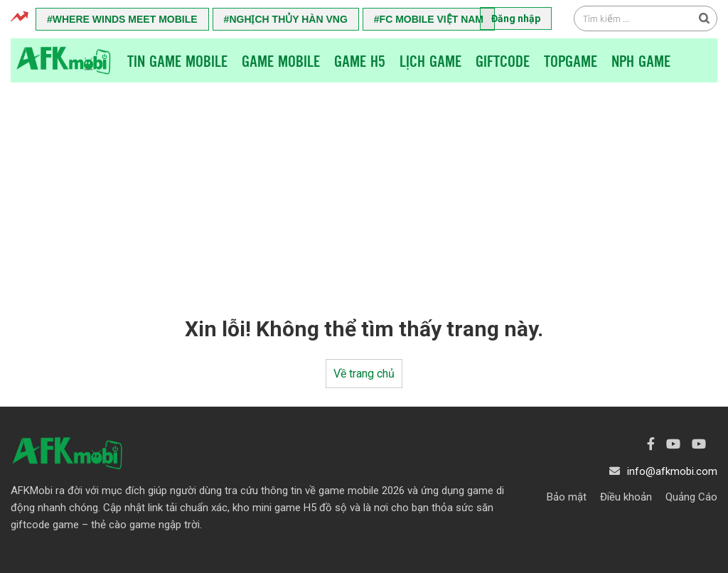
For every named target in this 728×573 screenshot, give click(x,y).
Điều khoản (626, 497)
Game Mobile (281, 60)
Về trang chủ (364, 374)
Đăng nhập (516, 18)
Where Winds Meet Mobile (125, 19)
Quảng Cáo (691, 497)
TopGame (571, 60)
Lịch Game (430, 60)
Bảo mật (567, 497)
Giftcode (503, 60)
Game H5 (360, 60)
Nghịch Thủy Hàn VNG (288, 19)
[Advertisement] (364, 189)
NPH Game (641, 60)
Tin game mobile (177, 60)
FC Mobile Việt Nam (432, 19)
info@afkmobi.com (672, 471)
